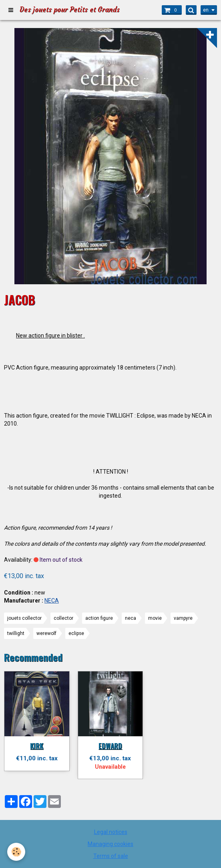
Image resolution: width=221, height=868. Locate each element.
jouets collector (24, 618)
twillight (16, 633)
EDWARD (110, 746)
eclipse (76, 633)
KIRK (37, 746)
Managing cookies (110, 844)
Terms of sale (111, 856)
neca (131, 618)
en (206, 10)
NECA (52, 601)
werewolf (46, 633)
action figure (99, 618)
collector (63, 618)
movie (155, 618)
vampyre (183, 618)
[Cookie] (16, 852)
